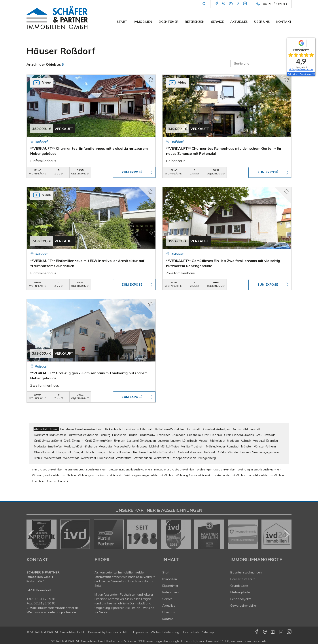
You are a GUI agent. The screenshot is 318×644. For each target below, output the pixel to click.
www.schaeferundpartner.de (56, 612)
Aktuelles (239, 22)
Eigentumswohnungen (246, 572)
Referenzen (195, 22)
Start (122, 22)
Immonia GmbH (117, 632)
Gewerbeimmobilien (244, 606)
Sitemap (208, 632)
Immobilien (143, 22)
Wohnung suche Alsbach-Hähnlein (54, 475)
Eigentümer (168, 22)
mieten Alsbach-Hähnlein (230, 475)
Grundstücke (239, 586)
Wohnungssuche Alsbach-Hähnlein (100, 475)
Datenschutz (191, 632)
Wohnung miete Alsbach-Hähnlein (259, 469)
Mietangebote (240, 592)
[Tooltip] (313, 74)
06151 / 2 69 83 (275, 4)
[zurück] (31, 534)
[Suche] (204, 4)
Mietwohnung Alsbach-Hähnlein (174, 469)
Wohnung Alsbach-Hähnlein (194, 475)
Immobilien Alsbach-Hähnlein (51, 481)
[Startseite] (57, 18)
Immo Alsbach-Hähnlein (47, 469)
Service (217, 22)
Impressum (141, 632)
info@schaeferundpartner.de (58, 608)
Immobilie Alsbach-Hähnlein (266, 475)
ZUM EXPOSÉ (132, 172)
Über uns (262, 22)
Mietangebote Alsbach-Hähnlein (85, 469)
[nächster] (287, 534)
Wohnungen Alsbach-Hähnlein (216, 469)
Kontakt (284, 22)
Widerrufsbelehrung (165, 632)
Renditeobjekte (241, 599)
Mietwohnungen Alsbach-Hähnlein (130, 469)
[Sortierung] (261, 63)
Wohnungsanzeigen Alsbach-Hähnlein (149, 475)
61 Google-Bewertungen (301, 69)
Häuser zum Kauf (242, 579)
